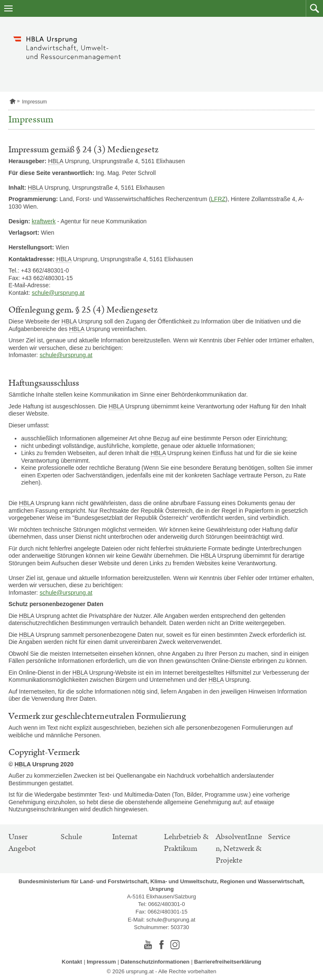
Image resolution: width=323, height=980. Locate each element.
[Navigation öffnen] (8, 8)
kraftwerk (44, 221)
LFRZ (218, 199)
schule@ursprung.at (58, 293)
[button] (314, 8)
